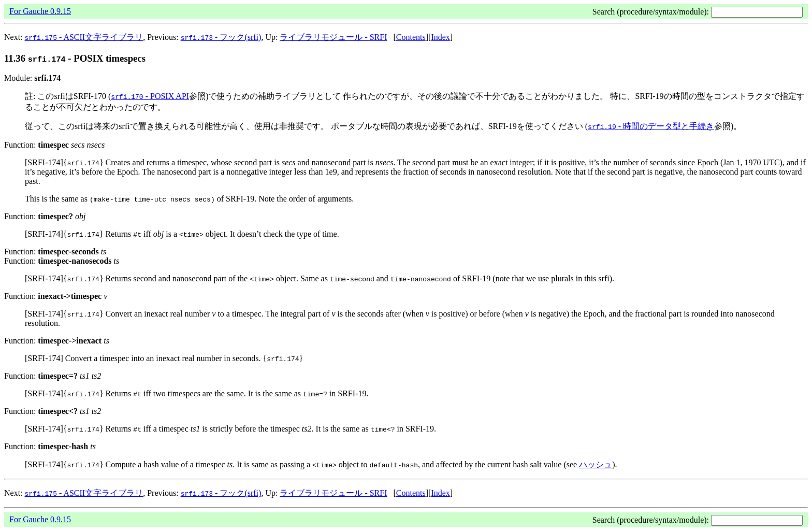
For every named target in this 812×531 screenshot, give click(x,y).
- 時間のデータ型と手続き (651, 126)
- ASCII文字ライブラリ (84, 37)
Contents (411, 37)
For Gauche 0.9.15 (40, 11)
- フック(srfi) (221, 37)
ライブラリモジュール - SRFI (333, 37)
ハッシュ (596, 464)
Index (440, 37)
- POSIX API (150, 96)
